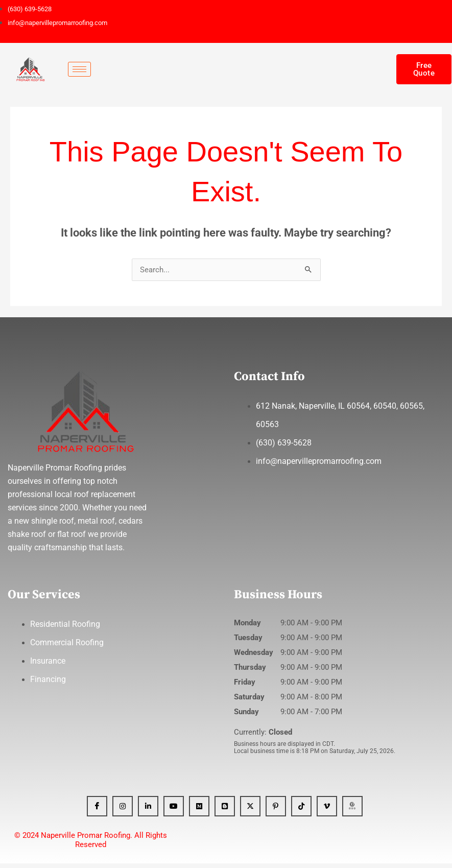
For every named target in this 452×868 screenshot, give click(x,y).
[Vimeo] (327, 811)
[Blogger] (225, 811)
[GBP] (352, 811)
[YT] (174, 811)
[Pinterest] (276, 811)
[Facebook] (97, 811)
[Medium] (199, 811)
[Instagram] (123, 811)
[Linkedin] (148, 811)
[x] (250, 811)
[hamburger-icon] (79, 69)
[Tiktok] (301, 811)
